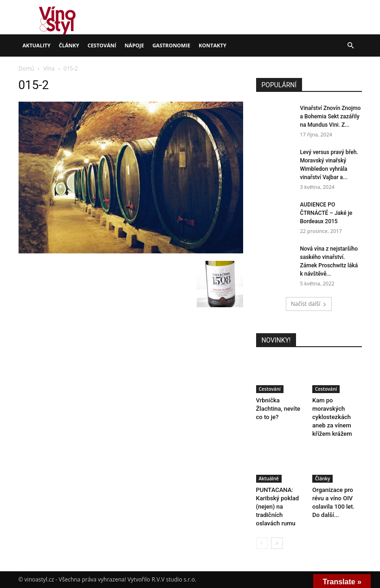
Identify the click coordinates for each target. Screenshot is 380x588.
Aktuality (37, 45)
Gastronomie (171, 45)
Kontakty (213, 45)
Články (69, 45)
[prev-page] (262, 543)
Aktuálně (269, 478)
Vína (49, 68)
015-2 (34, 85)
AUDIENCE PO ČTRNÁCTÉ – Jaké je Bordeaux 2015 (326, 213)
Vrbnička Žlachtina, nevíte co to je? (278, 409)
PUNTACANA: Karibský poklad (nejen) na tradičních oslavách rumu (278, 507)
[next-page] (277, 543)
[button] (351, 46)
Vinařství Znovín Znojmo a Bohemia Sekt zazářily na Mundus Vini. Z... (331, 116)
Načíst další (309, 304)
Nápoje (134, 45)
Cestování (102, 45)
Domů (26, 68)
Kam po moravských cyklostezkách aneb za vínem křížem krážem (332, 417)
